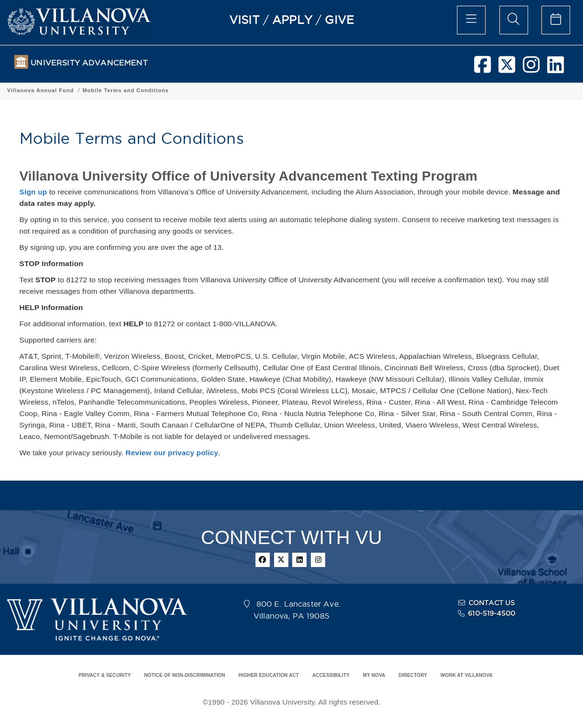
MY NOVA (374, 675)
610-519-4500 (492, 613)
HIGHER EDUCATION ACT (269, 675)
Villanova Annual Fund (133, 90)
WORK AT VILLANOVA (467, 675)
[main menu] (471, 20)
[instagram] (531, 68)
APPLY (292, 20)
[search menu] (514, 20)
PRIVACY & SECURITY (105, 675)
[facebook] (482, 68)
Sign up (33, 192)
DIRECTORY (413, 675)
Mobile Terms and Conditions (218, 90)
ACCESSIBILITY (331, 675)
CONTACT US (492, 603)
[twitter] (507, 68)
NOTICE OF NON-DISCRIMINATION (185, 675)
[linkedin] (556, 68)
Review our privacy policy (172, 453)
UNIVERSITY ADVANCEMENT (89, 63)
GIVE (339, 20)
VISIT (244, 20)
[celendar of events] (556, 20)
